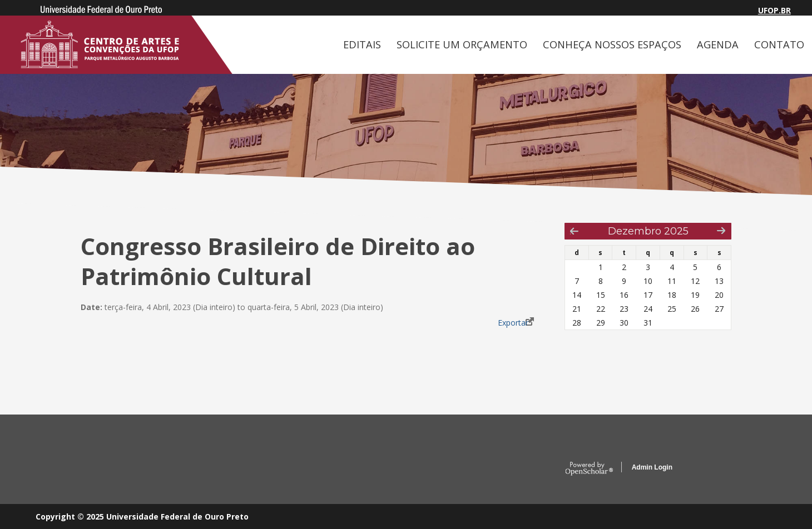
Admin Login (652, 467)
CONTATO (779, 44)
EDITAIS (362, 44)
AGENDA (718, 44)
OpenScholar (589, 469)
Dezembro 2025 (648, 231)
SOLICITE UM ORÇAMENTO (462, 44)
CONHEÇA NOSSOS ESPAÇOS (612, 44)
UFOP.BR (774, 10)
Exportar (513, 323)
